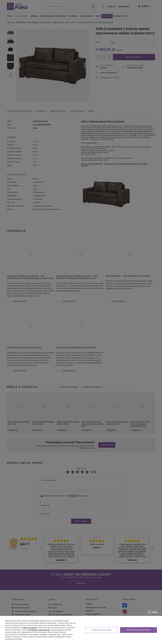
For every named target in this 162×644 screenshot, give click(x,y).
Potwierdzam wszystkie (139, 630)
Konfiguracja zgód (101, 630)
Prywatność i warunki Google (39, 630)
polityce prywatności (30, 628)
